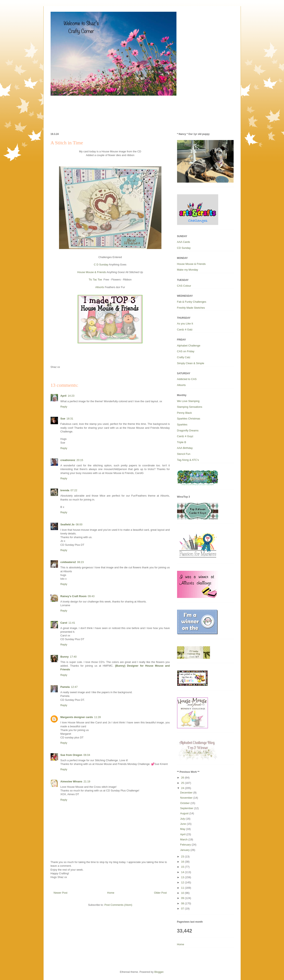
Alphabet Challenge (189, 346)
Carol (64, 623)
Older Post (160, 893)
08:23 (81, 562)
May (183, 829)
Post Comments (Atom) (118, 905)
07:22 (74, 490)
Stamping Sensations (190, 407)
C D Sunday (101, 265)
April (64, 396)
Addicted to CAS (187, 379)
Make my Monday (188, 270)
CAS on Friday (186, 351)
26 (183, 778)
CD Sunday (184, 248)
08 (183, 903)
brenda (65, 490)
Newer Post (61, 893)
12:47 (74, 687)
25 (183, 783)
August (185, 813)
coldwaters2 (68, 562)
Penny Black (184, 413)
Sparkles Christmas (189, 419)
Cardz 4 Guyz (185, 436)
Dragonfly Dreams (188, 430)
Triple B (182, 442)
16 (183, 862)
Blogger (159, 972)
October (185, 803)
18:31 (70, 419)
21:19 (87, 781)
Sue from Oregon (71, 755)
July (183, 819)
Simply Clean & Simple (191, 363)
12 (183, 882)
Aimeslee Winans (71, 781)
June (183, 824)
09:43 (91, 596)
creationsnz (68, 460)
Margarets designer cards (77, 717)
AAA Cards (184, 242)
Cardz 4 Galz (185, 330)
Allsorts (100, 287)
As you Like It (185, 324)
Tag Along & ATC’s (188, 460)
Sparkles (182, 425)
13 (183, 877)
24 (183, 788)
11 (183, 888)
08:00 (79, 524)
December (187, 793)
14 (183, 872)
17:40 (73, 657)
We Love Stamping (188, 401)
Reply (64, 407)
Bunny (65, 657)
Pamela (65, 687)
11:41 (72, 623)
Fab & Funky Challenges (192, 302)
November (187, 798)
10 (183, 893)
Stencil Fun (184, 454)
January (185, 850)
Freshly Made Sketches (191, 308)
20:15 (80, 460)
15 (183, 867)
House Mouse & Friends (92, 272)
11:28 (98, 717)
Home (111, 893)
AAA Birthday (185, 448)
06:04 (87, 755)
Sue (63, 419)
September (187, 808)
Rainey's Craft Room (74, 596)
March (184, 839)
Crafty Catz (184, 357)
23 (183, 857)
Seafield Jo (68, 524)
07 (183, 909)
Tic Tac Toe (95, 280)
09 (183, 898)
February (186, 845)
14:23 (71, 396)
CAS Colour (184, 286)
